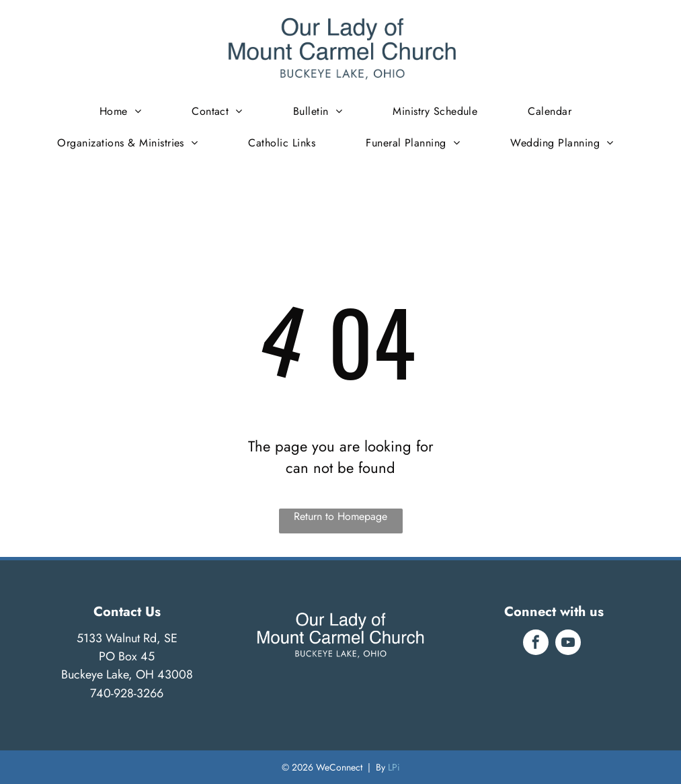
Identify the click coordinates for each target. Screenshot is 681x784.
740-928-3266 (127, 693)
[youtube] (568, 644)
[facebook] (536, 644)
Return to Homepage (340, 516)
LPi (394, 767)
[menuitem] (125, 111)
